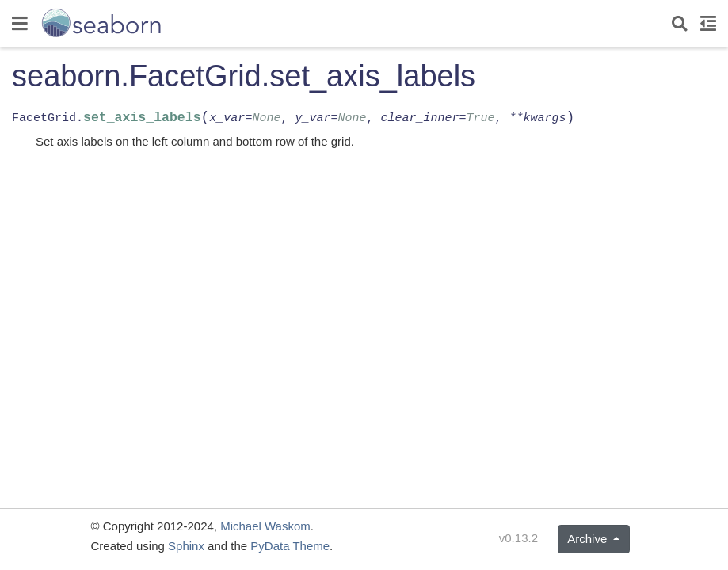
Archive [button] (589, 539)
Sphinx (186, 546)
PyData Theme (290, 546)
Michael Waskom (265, 526)
